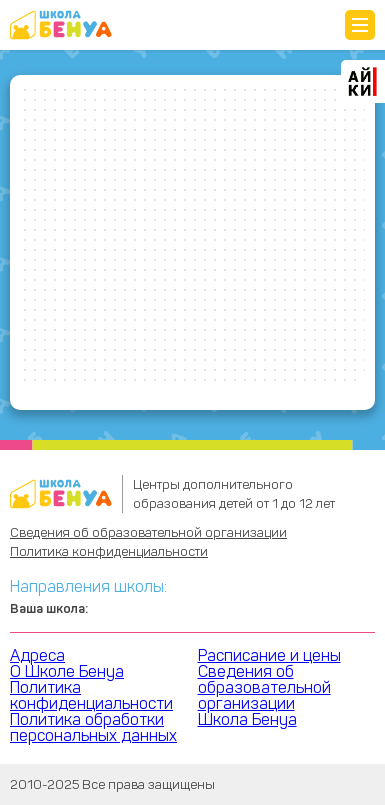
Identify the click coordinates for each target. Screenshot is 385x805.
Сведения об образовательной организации (148, 532)
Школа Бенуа (247, 719)
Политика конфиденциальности (109, 551)
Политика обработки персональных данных (93, 727)
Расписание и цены (269, 655)
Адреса (37, 655)
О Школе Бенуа (67, 671)
